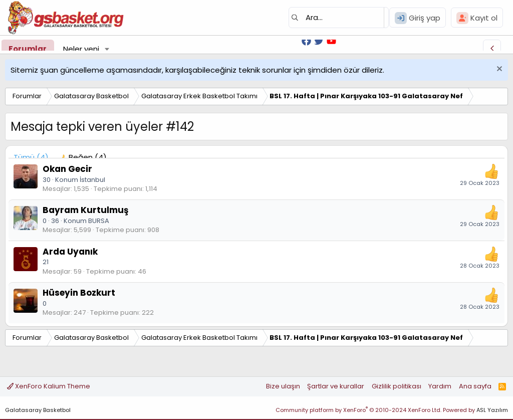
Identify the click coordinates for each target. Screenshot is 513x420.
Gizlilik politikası (397, 386)
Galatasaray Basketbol (38, 410)
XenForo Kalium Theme (49, 386)
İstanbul (92, 180)
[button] (107, 49)
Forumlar (28, 49)
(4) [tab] (31, 157)
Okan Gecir (67, 169)
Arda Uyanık (70, 252)
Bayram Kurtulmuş (85, 210)
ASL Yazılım (492, 410)
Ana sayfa (475, 386)
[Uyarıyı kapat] (498, 70)
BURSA (99, 221)
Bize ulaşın (283, 386)
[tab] (83, 157)
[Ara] (339, 18)
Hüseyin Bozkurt (79, 293)
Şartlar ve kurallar (336, 386)
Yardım (440, 386)
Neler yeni (81, 49)
